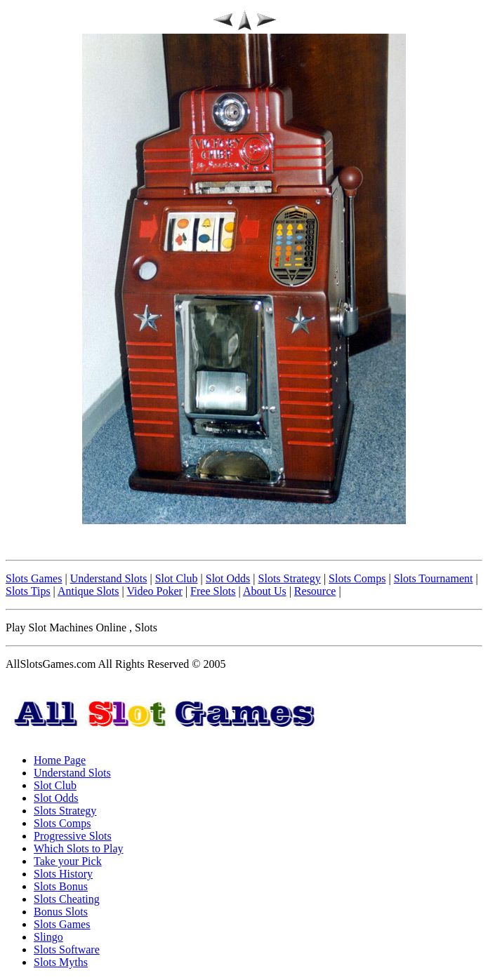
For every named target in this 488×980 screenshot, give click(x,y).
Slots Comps (357, 578)
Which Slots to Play (79, 848)
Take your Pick (68, 861)
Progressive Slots (73, 836)
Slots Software (67, 949)
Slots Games (34, 578)
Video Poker (154, 591)
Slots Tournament (434, 578)
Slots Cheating (67, 899)
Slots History (63, 874)
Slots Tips (28, 591)
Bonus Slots (61, 912)
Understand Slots (109, 578)
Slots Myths (61, 962)
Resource (315, 591)
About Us (265, 591)
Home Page (60, 760)
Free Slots (213, 591)
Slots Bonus (61, 886)
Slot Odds (228, 578)
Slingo (48, 937)
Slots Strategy (290, 578)
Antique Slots (88, 591)
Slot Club (177, 578)
